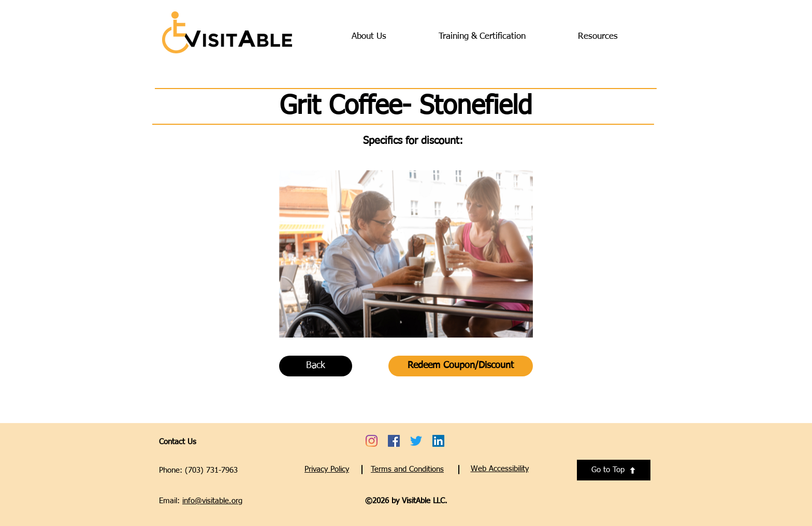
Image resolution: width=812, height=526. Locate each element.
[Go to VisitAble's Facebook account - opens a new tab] (394, 441)
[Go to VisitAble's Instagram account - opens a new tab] (372, 441)
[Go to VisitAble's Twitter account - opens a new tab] (416, 441)
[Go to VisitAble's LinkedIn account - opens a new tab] (438, 441)
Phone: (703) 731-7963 (198, 470)
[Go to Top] (614, 470)
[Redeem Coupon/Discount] (461, 366)
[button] (500, 469)
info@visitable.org (212, 501)
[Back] (316, 366)
